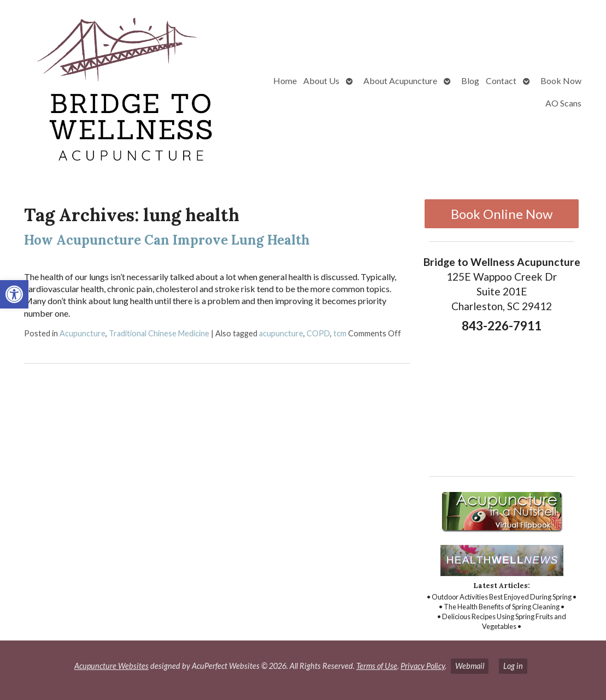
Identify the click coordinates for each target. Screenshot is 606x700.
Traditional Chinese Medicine (159, 333)
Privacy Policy (423, 666)
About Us (321, 81)
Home (285, 81)
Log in (513, 666)
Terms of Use (377, 666)
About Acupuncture (400, 81)
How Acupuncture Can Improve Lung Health (167, 240)
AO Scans (563, 103)
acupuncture (281, 333)
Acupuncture (83, 333)
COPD (318, 333)
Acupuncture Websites (111, 666)
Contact (501, 81)
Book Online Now (502, 214)
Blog (470, 81)
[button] (14, 294)
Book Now (561, 81)
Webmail (470, 666)
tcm (340, 333)
